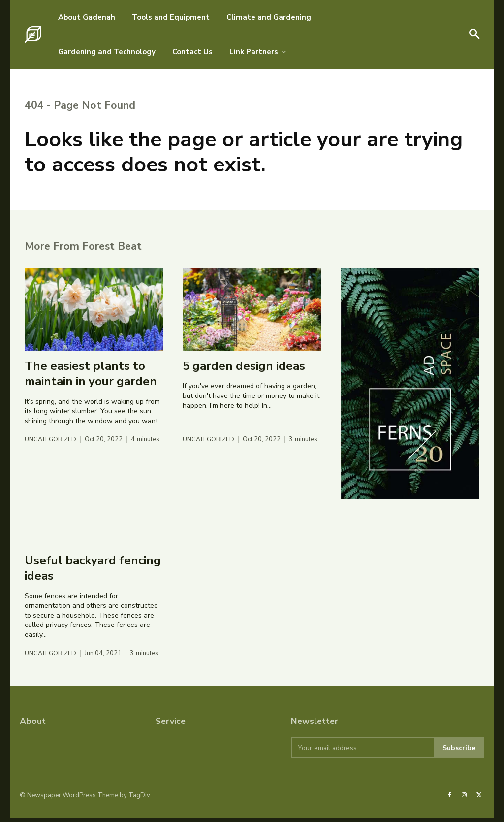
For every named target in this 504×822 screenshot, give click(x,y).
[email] (362, 753)
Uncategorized (51, 444)
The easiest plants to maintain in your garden (91, 378)
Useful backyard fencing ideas (93, 573)
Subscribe (459, 752)
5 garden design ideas (244, 370)
